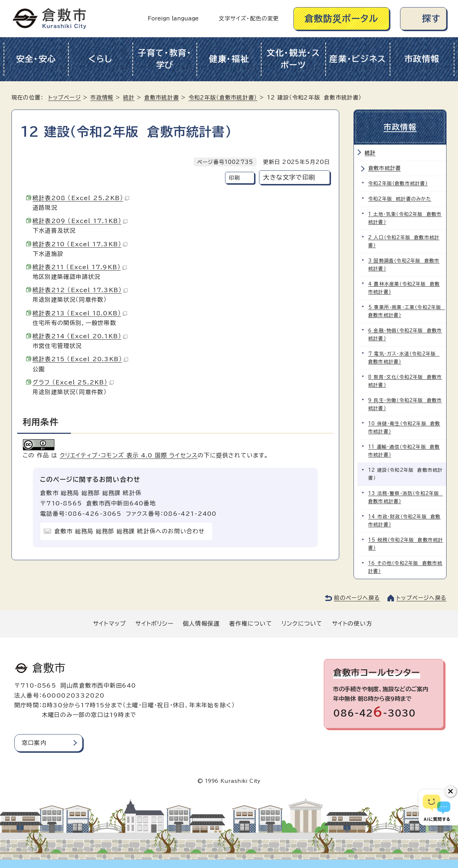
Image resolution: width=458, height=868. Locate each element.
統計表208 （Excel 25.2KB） (81, 198)
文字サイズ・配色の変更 (249, 18)
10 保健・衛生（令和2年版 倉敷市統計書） (404, 428)
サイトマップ (109, 624)
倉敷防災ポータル (342, 18)
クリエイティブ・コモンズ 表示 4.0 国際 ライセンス (129, 455)
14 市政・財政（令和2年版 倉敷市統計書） (404, 521)
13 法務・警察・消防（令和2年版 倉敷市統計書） (406, 497)
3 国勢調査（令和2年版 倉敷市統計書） (404, 265)
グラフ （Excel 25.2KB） (73, 382)
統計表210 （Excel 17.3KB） (80, 244)
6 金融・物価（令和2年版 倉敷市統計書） (405, 334)
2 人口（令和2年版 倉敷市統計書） (404, 241)
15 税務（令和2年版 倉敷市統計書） (406, 544)
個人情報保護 (201, 624)
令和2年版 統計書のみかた (400, 199)
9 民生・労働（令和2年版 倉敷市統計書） (405, 404)
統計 (129, 98)
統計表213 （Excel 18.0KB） (80, 313)
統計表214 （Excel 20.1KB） (80, 336)
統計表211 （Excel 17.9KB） (80, 267)
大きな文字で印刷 (289, 177)
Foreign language (173, 18)
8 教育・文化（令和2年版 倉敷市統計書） (405, 381)
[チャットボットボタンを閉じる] (450, 791)
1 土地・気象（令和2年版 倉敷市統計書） (405, 218)
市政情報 (422, 59)
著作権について (250, 624)
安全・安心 (36, 59)
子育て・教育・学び (165, 59)
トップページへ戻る (422, 598)
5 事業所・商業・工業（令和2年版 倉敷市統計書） (407, 311)
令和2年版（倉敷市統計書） (223, 98)
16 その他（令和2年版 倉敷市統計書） (405, 567)
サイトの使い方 (352, 624)
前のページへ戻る (357, 598)
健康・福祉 (229, 59)
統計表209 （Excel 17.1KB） (80, 221)
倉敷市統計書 (162, 98)
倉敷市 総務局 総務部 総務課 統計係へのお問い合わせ (130, 531)
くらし (100, 59)
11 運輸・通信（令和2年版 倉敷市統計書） (404, 451)
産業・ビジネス (358, 59)
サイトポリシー (154, 624)
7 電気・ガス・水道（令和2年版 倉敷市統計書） (404, 358)
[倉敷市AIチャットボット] (437, 808)
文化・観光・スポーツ (293, 59)
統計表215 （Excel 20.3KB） (80, 359)
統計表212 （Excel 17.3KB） (80, 290)
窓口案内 (34, 743)
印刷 (234, 178)
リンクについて (302, 624)
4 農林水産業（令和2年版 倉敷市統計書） (404, 288)
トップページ (65, 98)
